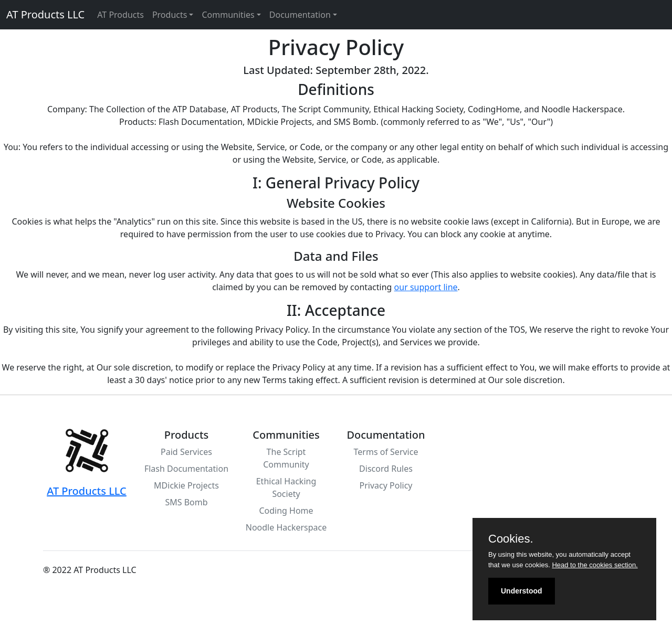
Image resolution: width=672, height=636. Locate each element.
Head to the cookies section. (595, 565)
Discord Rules (386, 469)
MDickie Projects (186, 485)
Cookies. (511, 539)
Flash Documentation (186, 469)
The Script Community (286, 458)
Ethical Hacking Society (286, 487)
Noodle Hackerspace (286, 527)
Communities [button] (228, 15)
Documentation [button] (300, 15)
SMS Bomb (186, 502)
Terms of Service (386, 452)
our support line (426, 287)
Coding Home (286, 511)
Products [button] (170, 15)
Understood (522, 591)
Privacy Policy (386, 485)
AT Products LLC (45, 14)
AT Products (120, 15)
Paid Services (186, 452)
